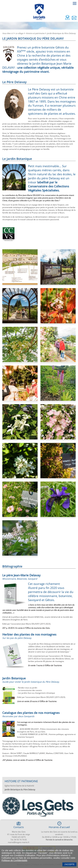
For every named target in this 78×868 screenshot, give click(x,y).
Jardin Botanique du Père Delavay (61, 33)
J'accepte (69, 864)
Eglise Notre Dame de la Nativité (19, 786)
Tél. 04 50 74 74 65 (19, 840)
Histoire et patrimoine (35, 33)
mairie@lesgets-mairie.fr (19, 842)
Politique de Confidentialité (14, 860)
